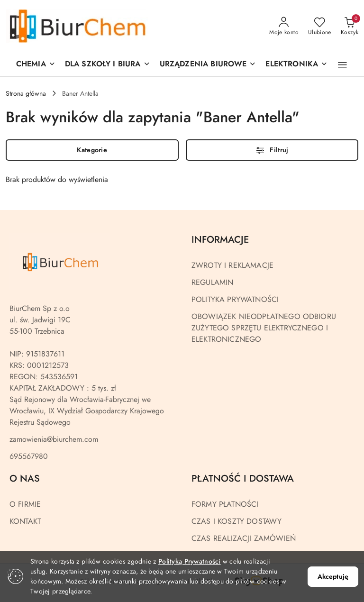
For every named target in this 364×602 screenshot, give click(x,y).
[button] (208, 65)
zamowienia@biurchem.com (54, 439)
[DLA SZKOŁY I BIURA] (108, 65)
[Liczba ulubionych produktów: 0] (320, 27)
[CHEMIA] (36, 65)
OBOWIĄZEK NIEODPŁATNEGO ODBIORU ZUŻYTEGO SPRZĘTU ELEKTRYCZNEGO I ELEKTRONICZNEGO (264, 328)
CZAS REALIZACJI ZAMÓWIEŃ (244, 538)
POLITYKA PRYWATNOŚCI (235, 299)
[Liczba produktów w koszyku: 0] (350, 27)
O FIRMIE (25, 504)
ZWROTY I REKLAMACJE (232, 265)
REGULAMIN (212, 282)
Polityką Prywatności (190, 561)
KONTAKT (25, 521)
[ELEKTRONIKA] (296, 65)
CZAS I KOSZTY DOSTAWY (237, 521)
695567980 (29, 456)
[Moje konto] (284, 27)
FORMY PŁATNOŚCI (225, 504)
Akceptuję (333, 576)
